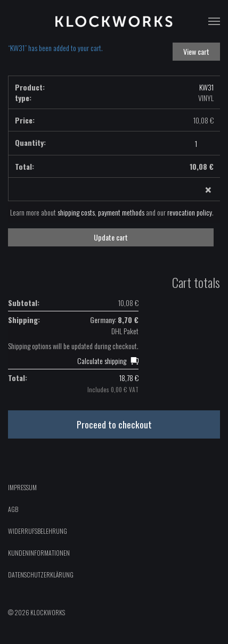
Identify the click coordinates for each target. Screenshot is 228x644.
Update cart (111, 237)
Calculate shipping (102, 361)
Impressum (22, 487)
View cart (196, 51)
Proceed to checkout (114, 424)
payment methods (121, 212)
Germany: (114, 320)
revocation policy (190, 212)
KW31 (206, 87)
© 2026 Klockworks (36, 612)
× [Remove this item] (208, 190)
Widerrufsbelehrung (38, 531)
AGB (13, 509)
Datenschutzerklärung (41, 575)
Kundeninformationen (39, 553)
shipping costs (76, 212)
